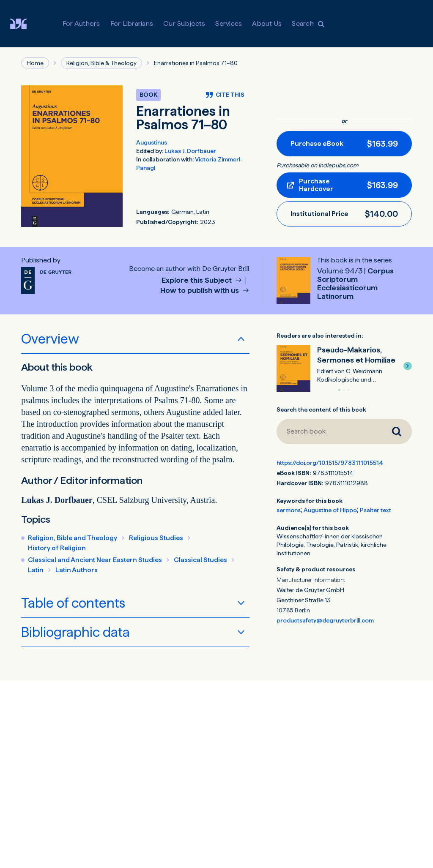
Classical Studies (200, 560)
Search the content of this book (321, 409)
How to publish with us (200, 291)
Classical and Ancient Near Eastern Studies (95, 560)
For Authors (81, 23)
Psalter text (375, 510)
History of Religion (57, 548)
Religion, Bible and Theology (73, 538)
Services (229, 23)
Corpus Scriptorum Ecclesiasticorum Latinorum (355, 283)
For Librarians (132, 23)
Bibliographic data (75, 632)
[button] (408, 366)
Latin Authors (77, 570)
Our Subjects (184, 23)
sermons (289, 510)
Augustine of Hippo (330, 510)
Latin (36, 570)
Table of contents (73, 603)
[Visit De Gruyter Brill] (25, 24)
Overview (50, 339)
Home (35, 63)
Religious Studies (156, 538)
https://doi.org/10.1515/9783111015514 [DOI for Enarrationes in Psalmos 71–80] (330, 463)
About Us (267, 23)
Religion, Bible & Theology (101, 63)
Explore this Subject (197, 280)
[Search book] (329, 431)
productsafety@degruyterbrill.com (325, 620)
